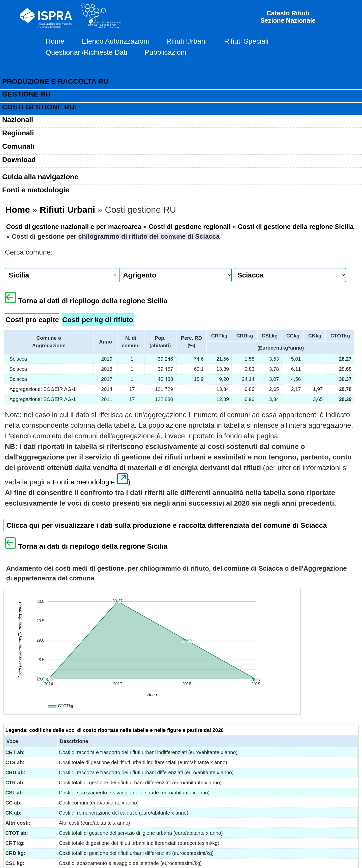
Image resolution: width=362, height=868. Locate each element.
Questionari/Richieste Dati (86, 52)
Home (55, 41)
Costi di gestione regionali (189, 227)
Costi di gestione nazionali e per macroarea (74, 227)
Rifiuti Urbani (187, 41)
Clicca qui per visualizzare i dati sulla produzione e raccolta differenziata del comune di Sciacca (167, 525)
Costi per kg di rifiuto (98, 320)
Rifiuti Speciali (246, 41)
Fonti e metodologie (90, 482)
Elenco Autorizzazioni (115, 41)
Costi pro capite (32, 320)
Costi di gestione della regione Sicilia (296, 227)
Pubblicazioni (165, 52)
